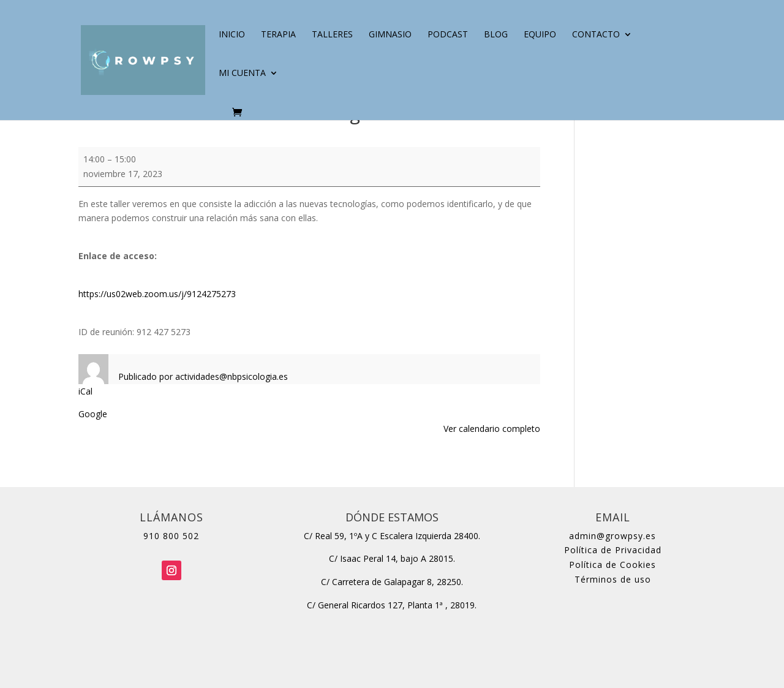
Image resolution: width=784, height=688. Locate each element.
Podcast (448, 35)
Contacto (596, 35)
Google (93, 414)
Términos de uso (613, 579)
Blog (496, 35)
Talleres (332, 35)
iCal (85, 391)
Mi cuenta (242, 74)
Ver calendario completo (492, 429)
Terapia (278, 35)
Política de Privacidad (613, 550)
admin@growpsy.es (612, 536)
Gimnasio (390, 35)
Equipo (540, 35)
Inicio (232, 35)
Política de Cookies (612, 565)
